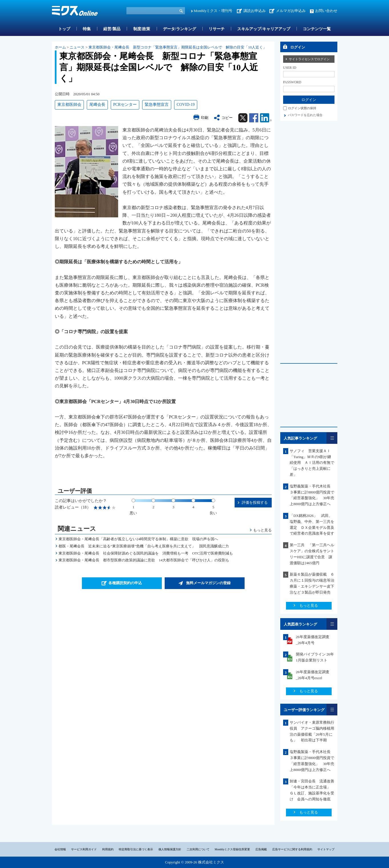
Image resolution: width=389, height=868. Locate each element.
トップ (64, 29)
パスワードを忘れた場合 (305, 115)
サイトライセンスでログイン (309, 59)
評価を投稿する (255, 502)
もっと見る (262, 530)
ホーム (60, 47)
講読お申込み (255, 11)
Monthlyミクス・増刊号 (213, 11)
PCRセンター (125, 105)
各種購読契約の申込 (125, 583)
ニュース (77, 47)
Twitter (243, 118)
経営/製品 (112, 29)
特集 (87, 29)
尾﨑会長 (97, 105)
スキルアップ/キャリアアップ (264, 29)
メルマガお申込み (291, 11)
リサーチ (217, 29)
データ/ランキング (180, 29)
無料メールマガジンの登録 (208, 583)
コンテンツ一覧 (317, 29)
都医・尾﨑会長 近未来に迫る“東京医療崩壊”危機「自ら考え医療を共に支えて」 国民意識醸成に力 (144, 546)
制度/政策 (142, 29)
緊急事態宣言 (157, 105)
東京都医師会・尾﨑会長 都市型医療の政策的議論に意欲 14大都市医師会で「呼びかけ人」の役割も (144, 560)
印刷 (205, 118)
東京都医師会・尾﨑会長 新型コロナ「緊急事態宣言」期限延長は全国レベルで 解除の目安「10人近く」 (178, 47)
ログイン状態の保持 (302, 108)
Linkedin (266, 118)
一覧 (332, 438)
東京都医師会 (69, 105)
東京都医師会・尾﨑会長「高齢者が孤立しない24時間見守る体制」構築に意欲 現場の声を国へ (138, 539)
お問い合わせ (326, 11)
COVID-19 (186, 105)
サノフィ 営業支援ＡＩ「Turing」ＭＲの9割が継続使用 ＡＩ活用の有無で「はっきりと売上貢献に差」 (312, 463)
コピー (227, 118)
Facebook (254, 118)
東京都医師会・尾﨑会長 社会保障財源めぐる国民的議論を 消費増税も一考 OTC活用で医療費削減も (146, 553)
